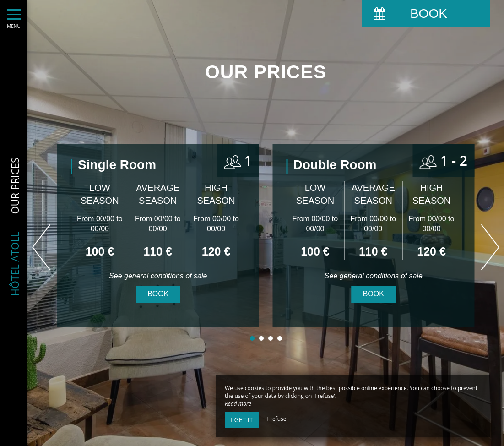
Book (158, 294)
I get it (242, 420)
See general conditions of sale (158, 276)
